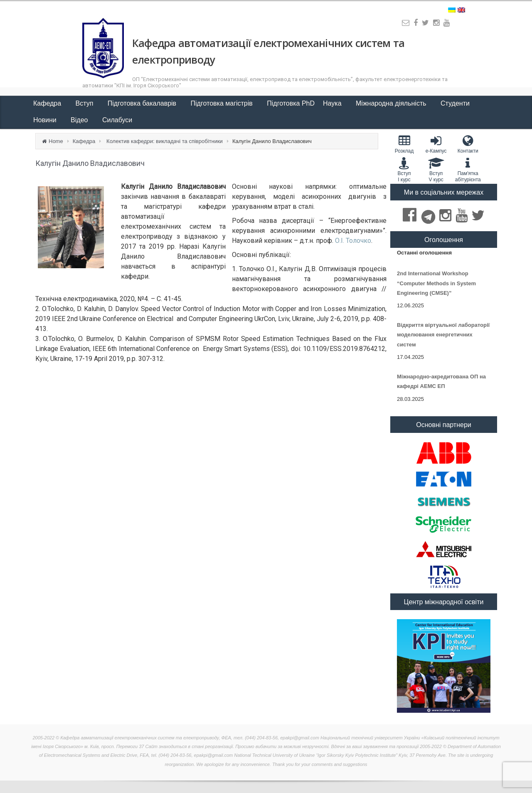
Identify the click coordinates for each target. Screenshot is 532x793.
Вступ (85, 103)
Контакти (468, 144)
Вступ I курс (404, 170)
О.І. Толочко (353, 241)
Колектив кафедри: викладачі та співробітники (165, 141)
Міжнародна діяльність (392, 103)
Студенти (456, 103)
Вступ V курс (436, 170)
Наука (333, 103)
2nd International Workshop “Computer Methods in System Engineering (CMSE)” (436, 283)
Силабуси (117, 120)
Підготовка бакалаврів (143, 103)
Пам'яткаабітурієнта (468, 170)
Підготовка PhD (291, 103)
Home (56, 141)
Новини (46, 120)
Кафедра (48, 103)
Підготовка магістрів (223, 103)
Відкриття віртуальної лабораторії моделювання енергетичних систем (443, 335)
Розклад (404, 144)
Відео (80, 120)
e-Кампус (436, 144)
